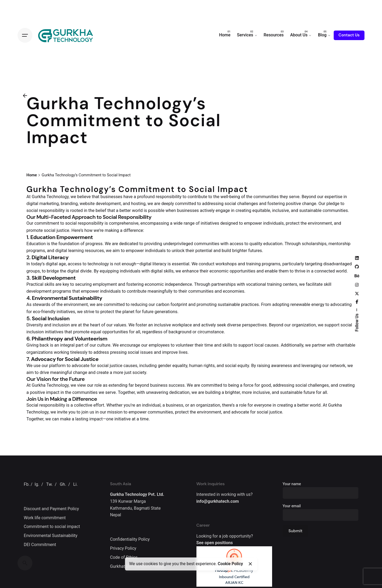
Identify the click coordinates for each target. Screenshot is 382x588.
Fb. (27, 484)
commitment (47, 223)
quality (256, 244)
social (230, 204)
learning (76, 251)
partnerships (224, 284)
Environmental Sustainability (51, 536)
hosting (138, 204)
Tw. (49, 484)
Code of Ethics (124, 557)
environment (320, 223)
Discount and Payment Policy (51, 509)
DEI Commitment (40, 545)
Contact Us (349, 35)
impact (53, 392)
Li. (76, 484)
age (62, 264)
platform (57, 366)
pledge (333, 204)
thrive (300, 271)
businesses (112, 197)
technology (98, 264)
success (177, 385)
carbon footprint (172, 304)
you (72, 412)
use (37, 366)
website (87, 204)
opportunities (242, 271)
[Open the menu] (25, 35)
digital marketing (43, 204)
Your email (321, 511)
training (253, 264)
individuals (273, 223)
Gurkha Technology (50, 197)
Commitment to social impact (52, 527)
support (332, 325)
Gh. (63, 484)
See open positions (215, 543)
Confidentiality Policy (130, 539)
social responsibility (46, 210)
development (108, 204)
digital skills (162, 271)
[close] (250, 564)
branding (69, 204)
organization (304, 325)
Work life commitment (45, 518)
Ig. (37, 484)
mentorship (339, 244)
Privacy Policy (123, 548)
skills (49, 284)
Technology (38, 412)
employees (159, 345)
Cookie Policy (230, 564)
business (159, 385)
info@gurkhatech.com (218, 501)
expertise (333, 197)
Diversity (35, 325)
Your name (321, 489)
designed (229, 223)
